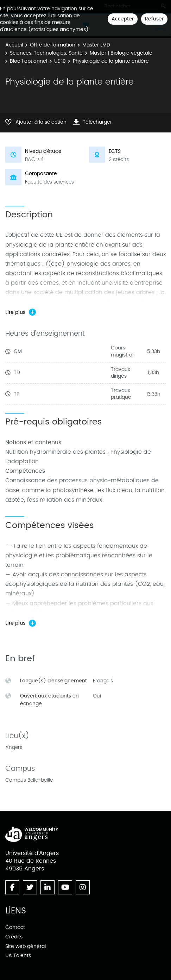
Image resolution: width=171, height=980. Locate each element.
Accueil (14, 45)
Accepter (123, 19)
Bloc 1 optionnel (28, 61)
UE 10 (60, 61)
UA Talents (18, 956)
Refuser (154, 19)
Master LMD (96, 45)
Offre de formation (53, 45)
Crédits (14, 937)
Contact (15, 927)
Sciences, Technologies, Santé (46, 53)
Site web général (26, 946)
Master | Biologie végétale (121, 53)
